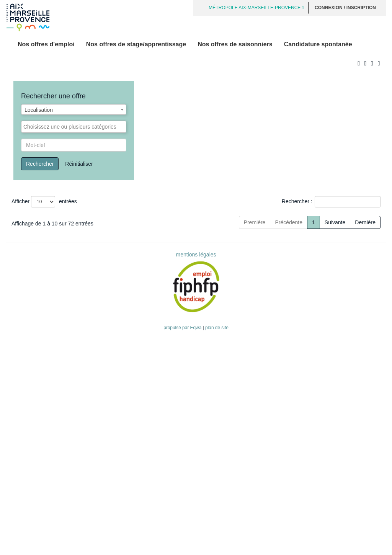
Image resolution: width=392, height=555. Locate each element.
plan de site (217, 552)
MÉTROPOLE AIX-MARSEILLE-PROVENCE (256, 8)
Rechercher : (297, 201)
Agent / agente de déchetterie (50, 399)
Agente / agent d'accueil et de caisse (58, 338)
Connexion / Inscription (345, 8)
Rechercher (40, 164)
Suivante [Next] (335, 446)
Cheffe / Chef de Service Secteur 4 (56, 294)
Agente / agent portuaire (43, 277)
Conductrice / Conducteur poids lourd (59, 421)
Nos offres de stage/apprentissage (136, 44)
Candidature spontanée (318, 44)
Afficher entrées (44, 202)
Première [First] (227, 446)
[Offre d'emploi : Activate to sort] (106, 219)
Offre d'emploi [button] (33, 219)
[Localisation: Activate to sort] (341, 219)
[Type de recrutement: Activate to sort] (237, 219)
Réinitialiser (79, 164)
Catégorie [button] (288, 219)
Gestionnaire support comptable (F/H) (59, 377)
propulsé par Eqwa (183, 552)
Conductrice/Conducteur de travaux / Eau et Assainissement (86, 233)
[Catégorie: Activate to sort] (293, 219)
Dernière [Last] (365, 446)
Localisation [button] (331, 219)
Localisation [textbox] (39, 110)
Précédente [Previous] (261, 446)
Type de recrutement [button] (230, 219)
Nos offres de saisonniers (235, 44)
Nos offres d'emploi (46, 44)
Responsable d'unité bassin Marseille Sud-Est (69, 316)
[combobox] (74, 109)
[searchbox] (74, 127)
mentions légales (196, 478)
